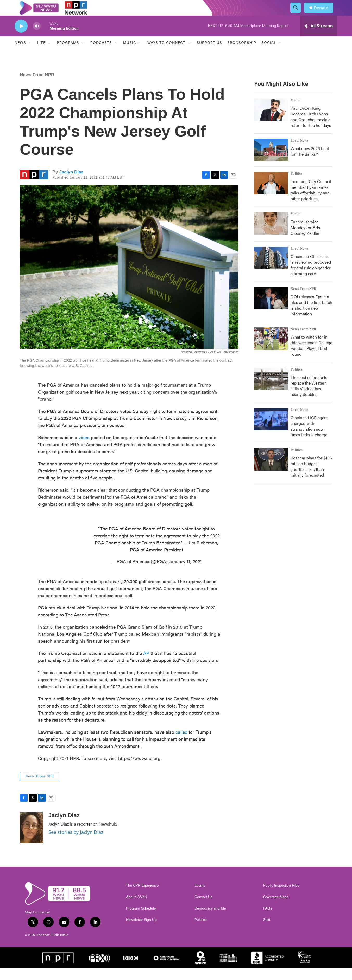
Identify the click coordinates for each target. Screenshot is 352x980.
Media (296, 112)
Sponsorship (242, 54)
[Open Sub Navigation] (30, 54)
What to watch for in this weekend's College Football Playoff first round (311, 357)
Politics (297, 185)
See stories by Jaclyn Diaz (76, 844)
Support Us (209, 54)
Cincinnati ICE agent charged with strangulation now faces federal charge (309, 438)
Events (200, 897)
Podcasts (101, 54)
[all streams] (319, 38)
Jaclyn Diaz (71, 184)
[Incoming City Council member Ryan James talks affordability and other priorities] (271, 195)
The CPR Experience (142, 897)
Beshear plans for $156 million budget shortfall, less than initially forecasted (311, 478)
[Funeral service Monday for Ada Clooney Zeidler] (271, 235)
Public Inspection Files (281, 897)
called (181, 744)
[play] (21, 38)
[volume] (37, 38)
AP (147, 665)
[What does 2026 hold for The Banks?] (271, 162)
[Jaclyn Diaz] (32, 839)
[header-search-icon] (298, 14)
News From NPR (37, 86)
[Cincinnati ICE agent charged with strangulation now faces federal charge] (271, 431)
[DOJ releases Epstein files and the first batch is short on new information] (271, 310)
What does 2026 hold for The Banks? (310, 163)
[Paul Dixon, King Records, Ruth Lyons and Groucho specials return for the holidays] (271, 121)
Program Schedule (141, 920)
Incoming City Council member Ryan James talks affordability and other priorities (311, 202)
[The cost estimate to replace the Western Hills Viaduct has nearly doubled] (271, 391)
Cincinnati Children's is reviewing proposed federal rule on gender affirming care (311, 277)
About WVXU (137, 908)
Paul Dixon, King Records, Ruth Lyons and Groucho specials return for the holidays (311, 128)
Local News (300, 152)
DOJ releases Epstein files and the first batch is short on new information (311, 317)
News (20, 54)
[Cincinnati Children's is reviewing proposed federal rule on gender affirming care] (271, 270)
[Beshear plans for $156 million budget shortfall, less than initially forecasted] (271, 471)
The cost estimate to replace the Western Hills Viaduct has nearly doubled (309, 397)
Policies (201, 931)
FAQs (268, 920)
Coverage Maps (276, 908)
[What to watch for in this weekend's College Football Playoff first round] (271, 350)
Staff (267, 931)
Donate (324, 14)
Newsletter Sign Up (141, 931)
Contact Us (203, 908)
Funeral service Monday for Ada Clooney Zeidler (305, 239)
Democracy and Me (210, 920)
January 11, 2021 (185, 573)
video (84, 449)
